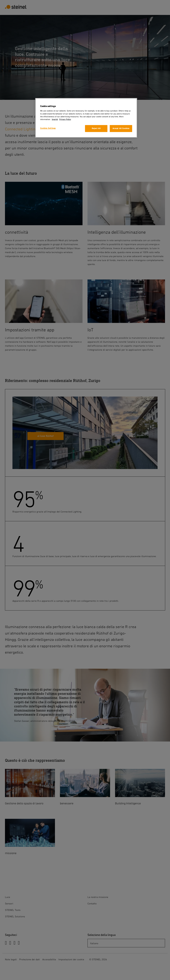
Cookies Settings (48, 128)
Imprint (55, 119)
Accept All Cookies (121, 128)
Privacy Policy (65, 119)
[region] (86, 118)
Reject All (96, 128)
